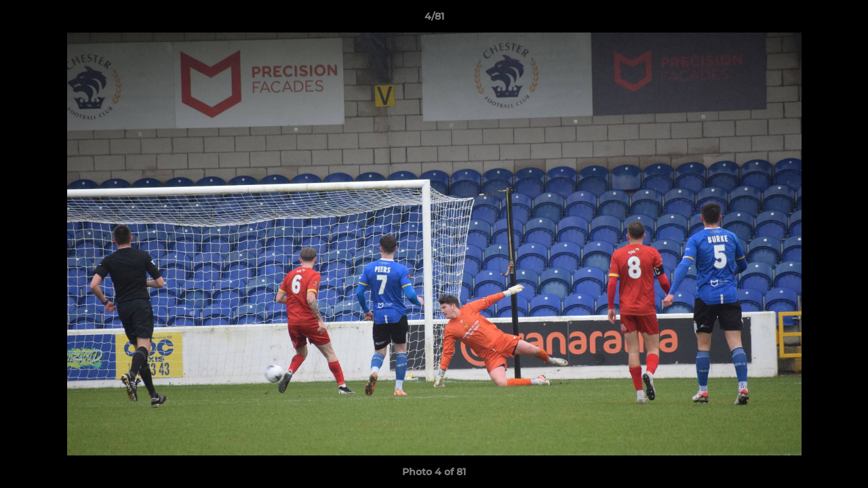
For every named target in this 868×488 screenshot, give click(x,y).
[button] (844, 20)
